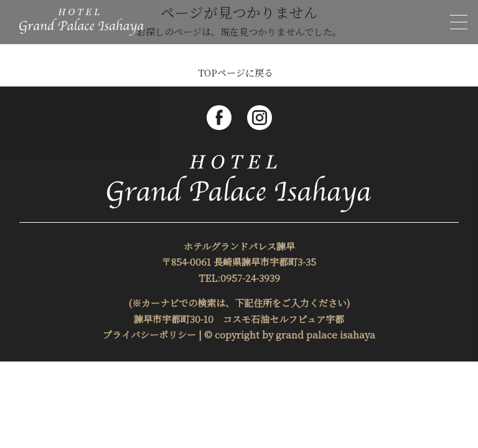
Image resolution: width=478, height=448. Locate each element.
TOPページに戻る (236, 72)
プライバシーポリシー (149, 334)
